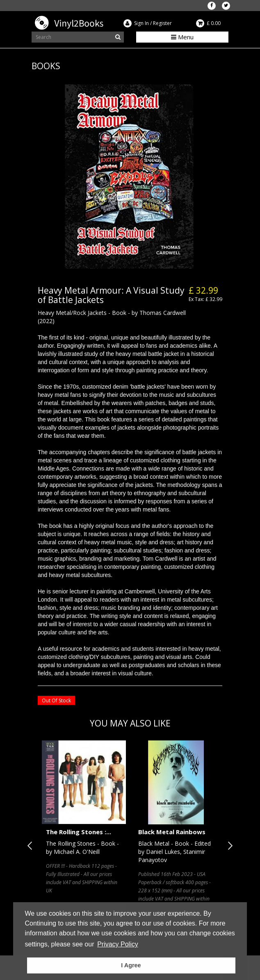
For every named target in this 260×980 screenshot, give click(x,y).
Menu (182, 37)
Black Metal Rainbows (172, 832)
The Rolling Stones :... (79, 832)
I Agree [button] (131, 965)
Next (228, 846)
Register (162, 23)
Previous (32, 846)
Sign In (141, 23)
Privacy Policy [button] (118, 944)
